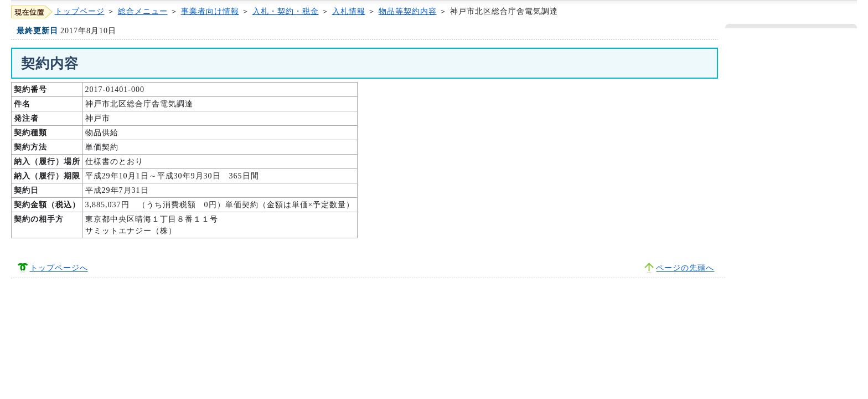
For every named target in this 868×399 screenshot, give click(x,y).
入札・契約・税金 (286, 11)
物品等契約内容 (408, 11)
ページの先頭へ (685, 268)
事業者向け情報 (210, 11)
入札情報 (349, 11)
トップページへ (59, 268)
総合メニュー (143, 11)
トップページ (80, 11)
